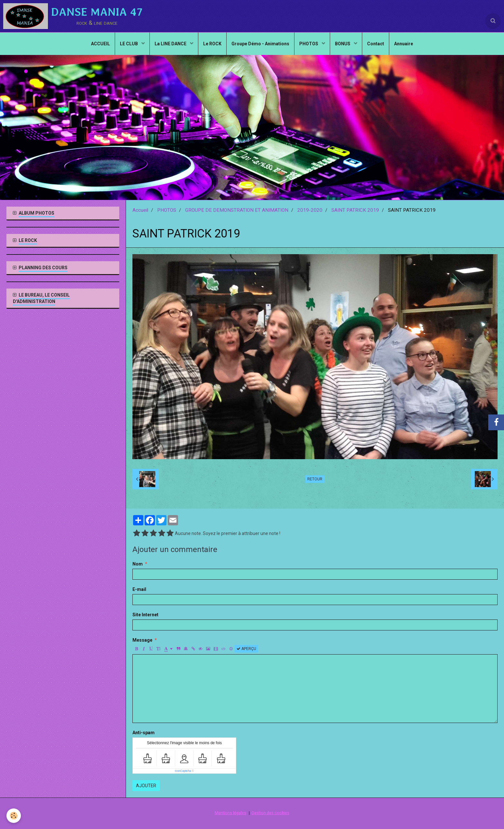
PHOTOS (309, 44)
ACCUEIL (100, 44)
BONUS (343, 44)
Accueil (140, 210)
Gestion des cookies (270, 813)
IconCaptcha (183, 771)
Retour (315, 479)
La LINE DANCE (171, 44)
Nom (138, 564)
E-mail (139, 589)
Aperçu (246, 649)
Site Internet (145, 615)
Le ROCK (212, 44)
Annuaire (404, 44)
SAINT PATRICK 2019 (355, 210)
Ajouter (146, 786)
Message (142, 640)
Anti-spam (144, 733)
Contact (376, 44)
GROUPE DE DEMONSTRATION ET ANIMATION (237, 210)
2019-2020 (310, 210)
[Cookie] (14, 816)
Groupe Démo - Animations (260, 44)
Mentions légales (230, 813)
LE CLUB (129, 44)
